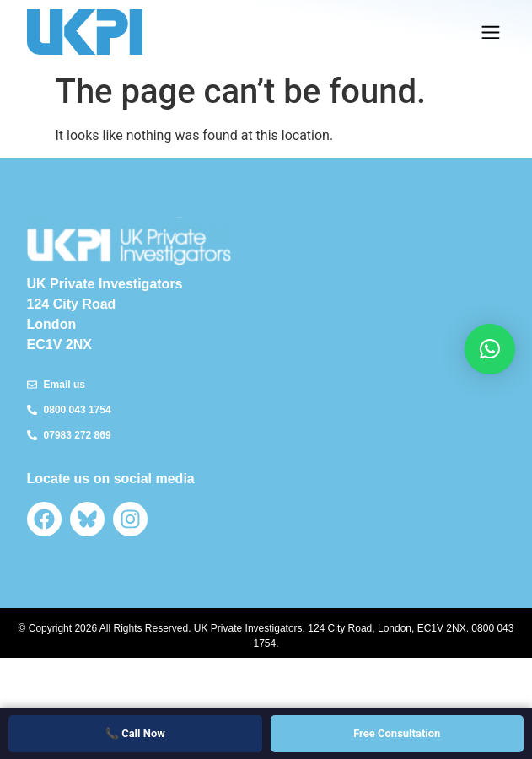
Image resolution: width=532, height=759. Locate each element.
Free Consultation (397, 733)
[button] (490, 32)
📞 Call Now (135, 733)
